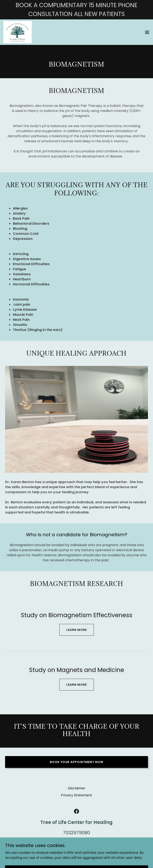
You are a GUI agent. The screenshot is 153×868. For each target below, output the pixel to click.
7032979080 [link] (76, 833)
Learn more (77, 630)
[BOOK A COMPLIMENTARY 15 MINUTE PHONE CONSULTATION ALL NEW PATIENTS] (76, 10)
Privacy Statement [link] (76, 795)
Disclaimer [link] (77, 788)
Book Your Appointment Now (77, 762)
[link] (18, 32)
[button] (147, 32)
